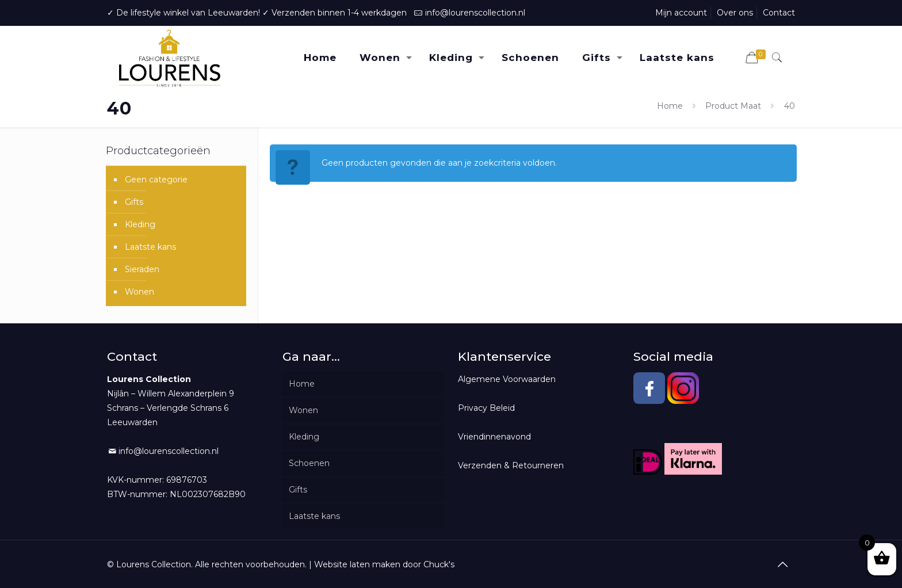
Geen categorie (156, 180)
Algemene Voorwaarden (507, 379)
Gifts (134, 202)
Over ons (735, 13)
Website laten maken (357, 564)
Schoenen (309, 463)
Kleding (140, 224)
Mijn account (681, 13)
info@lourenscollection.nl (475, 13)
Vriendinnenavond (494, 437)
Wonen (139, 292)
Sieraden (142, 269)
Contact (779, 13)
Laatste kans (150, 247)
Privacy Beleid (486, 408)
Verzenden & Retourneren (511, 465)
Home (670, 106)
